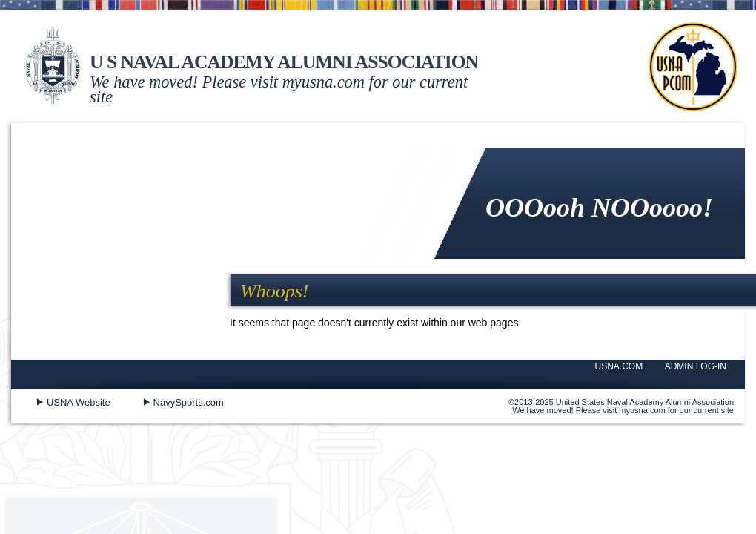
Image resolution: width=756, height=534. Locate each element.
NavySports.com (189, 402)
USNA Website (79, 402)
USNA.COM (619, 366)
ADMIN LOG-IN (696, 366)
